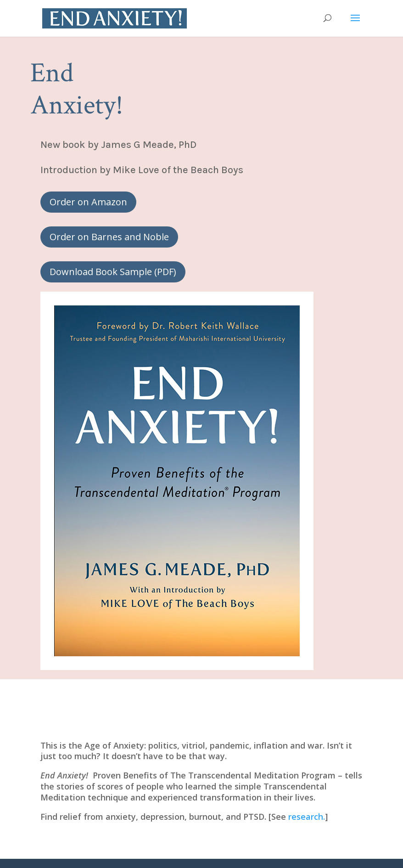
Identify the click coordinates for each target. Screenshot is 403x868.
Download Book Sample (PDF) (113, 272)
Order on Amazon (88, 202)
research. (307, 817)
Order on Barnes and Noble (109, 237)
